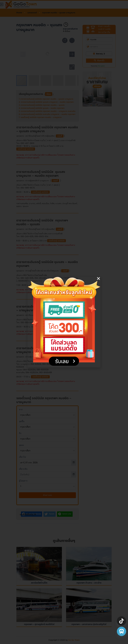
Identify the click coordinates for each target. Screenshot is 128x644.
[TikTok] (122, 621)
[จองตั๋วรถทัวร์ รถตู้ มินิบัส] (122, 631)
